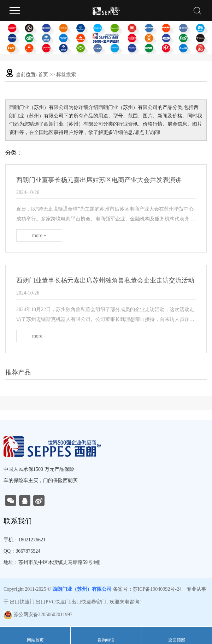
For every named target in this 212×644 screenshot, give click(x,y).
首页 (43, 75)
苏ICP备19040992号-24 (157, 589)
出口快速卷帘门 (89, 602)
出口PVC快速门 (53, 602)
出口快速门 (22, 602)
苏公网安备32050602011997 (38, 615)
